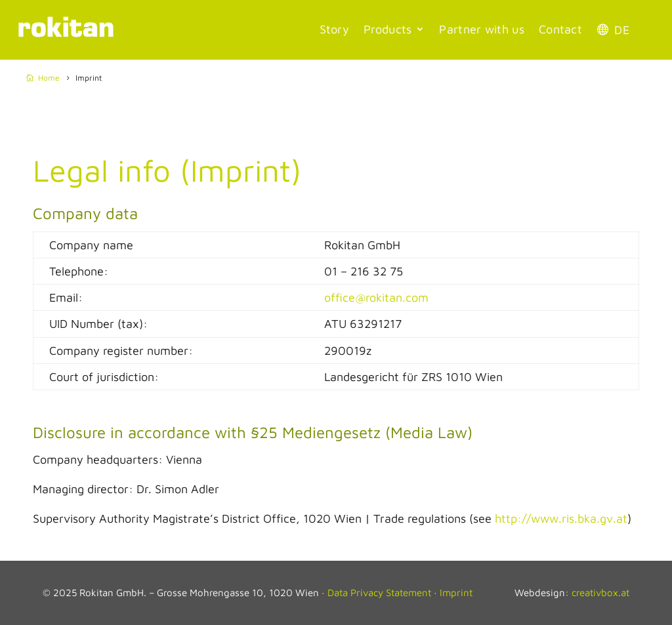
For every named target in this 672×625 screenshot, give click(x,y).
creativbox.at (600, 593)
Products (388, 30)
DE (622, 30)
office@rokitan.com (376, 297)
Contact (560, 30)
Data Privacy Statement (379, 593)
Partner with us (482, 30)
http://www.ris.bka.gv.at (561, 518)
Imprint (456, 593)
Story (335, 30)
